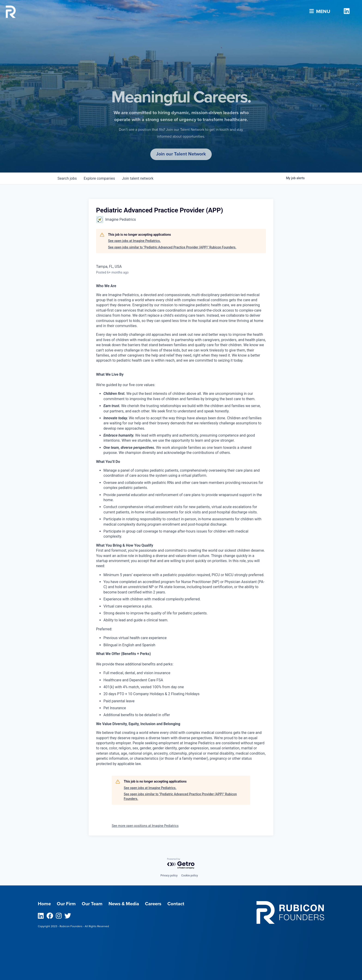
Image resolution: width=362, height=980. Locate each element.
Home (44, 904)
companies (100, 178)
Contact (179, 904)
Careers (155, 904)
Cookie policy (190, 876)
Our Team (93, 904)
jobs (67, 178)
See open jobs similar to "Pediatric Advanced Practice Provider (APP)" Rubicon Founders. (172, 247)
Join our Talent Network (181, 154)
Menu (319, 10)
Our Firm (67, 904)
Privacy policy (169, 876)
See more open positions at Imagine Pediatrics (145, 826)
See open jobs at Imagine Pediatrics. (134, 241)
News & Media (125, 904)
